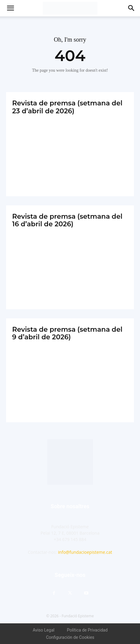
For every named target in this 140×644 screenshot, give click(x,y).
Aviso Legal (44, 630)
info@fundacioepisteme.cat (85, 552)
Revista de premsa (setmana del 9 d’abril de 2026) (67, 333)
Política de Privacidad (87, 630)
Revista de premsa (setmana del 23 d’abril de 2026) (67, 107)
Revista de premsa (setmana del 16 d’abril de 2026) (67, 220)
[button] (10, 8)
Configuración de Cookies (70, 637)
